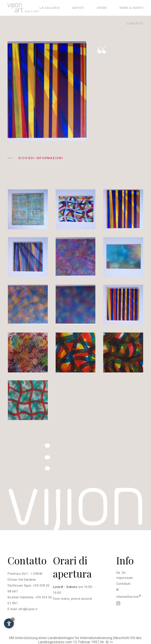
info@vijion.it (28, 609)
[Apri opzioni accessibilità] (9, 623)
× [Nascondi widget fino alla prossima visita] (13, 619)
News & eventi (132, 8)
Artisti (78, 8)
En (124, 573)
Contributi (123, 584)
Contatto (135, 24)
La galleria (50, 8)
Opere (102, 8)
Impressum (125, 578)
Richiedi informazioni (35, 158)
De (118, 573)
